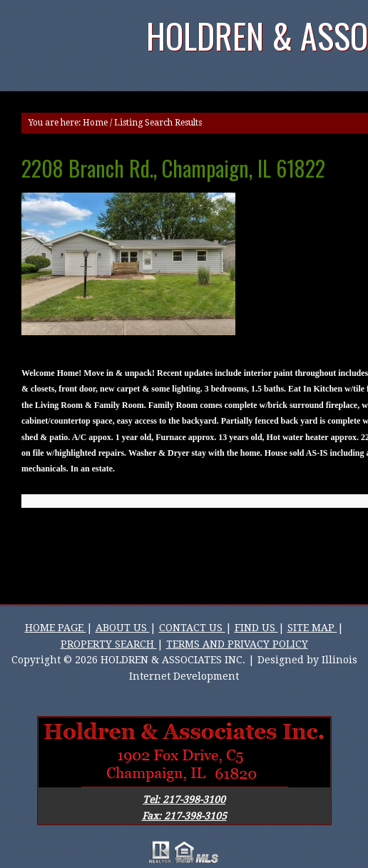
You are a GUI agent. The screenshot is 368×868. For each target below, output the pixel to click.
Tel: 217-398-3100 (184, 800)
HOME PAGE (56, 628)
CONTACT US (192, 628)
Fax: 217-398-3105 (184, 816)
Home (95, 123)
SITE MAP (312, 628)
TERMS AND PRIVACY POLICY (237, 644)
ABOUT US (123, 628)
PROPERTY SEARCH (109, 644)
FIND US (256, 628)
